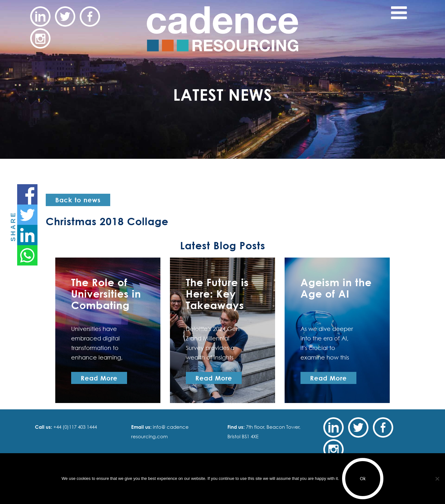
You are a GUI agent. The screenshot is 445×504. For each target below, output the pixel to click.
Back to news (78, 200)
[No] (437, 479)
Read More (99, 378)
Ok (363, 479)
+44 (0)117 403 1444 (74, 427)
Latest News (223, 94)
